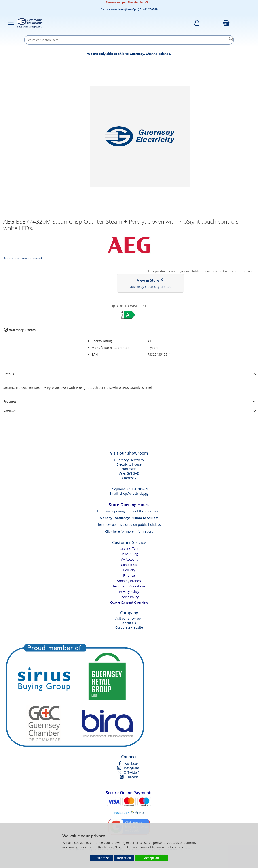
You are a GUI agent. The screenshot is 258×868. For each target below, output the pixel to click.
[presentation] (129, 374)
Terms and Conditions (129, 586)
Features (10, 401)
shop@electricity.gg (134, 493)
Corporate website (129, 627)
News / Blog (129, 554)
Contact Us (129, 565)
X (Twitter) (132, 772)
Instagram (131, 768)
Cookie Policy (129, 597)
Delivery (129, 570)
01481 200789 (138, 489)
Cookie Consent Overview (129, 602)
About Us (129, 623)
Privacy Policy (129, 592)
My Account (129, 559)
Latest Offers (129, 549)
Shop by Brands (129, 581)
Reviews (10, 411)
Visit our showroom (129, 618)
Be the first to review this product (23, 258)
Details (9, 374)
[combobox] (129, 40)
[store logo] (30, 23)
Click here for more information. (129, 531)
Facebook (131, 764)
